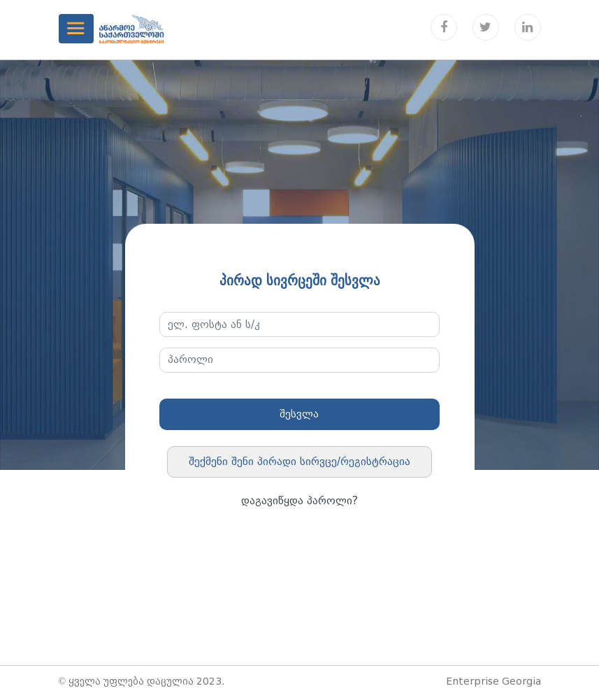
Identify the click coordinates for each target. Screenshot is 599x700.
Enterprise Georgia (493, 681)
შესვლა (299, 414)
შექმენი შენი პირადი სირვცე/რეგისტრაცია (299, 462)
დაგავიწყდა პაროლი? (299, 501)
